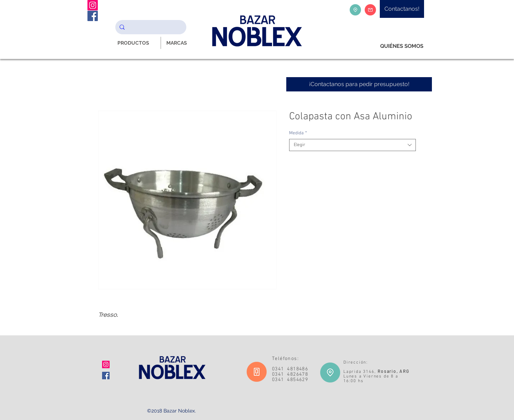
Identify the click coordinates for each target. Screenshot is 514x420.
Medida (298, 133)
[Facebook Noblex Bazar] (93, 16)
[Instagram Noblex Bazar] (93, 5)
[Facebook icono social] (106, 376)
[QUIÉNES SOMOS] (402, 46)
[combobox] (352, 145)
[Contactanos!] (402, 9)
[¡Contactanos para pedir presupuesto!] (359, 84)
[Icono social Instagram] (106, 364)
